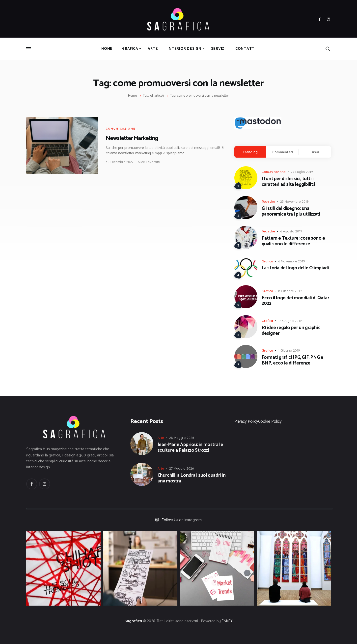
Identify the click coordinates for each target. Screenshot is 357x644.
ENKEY (227, 621)
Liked (315, 152)
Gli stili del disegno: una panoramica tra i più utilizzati (291, 212)
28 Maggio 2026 (182, 438)
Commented (283, 152)
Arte (161, 438)
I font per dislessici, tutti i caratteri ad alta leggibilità (289, 182)
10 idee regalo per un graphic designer (291, 331)
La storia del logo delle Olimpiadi (295, 268)
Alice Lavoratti (149, 162)
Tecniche (268, 201)
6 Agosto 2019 (291, 231)
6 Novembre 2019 (292, 261)
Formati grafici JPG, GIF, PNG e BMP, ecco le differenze (292, 361)
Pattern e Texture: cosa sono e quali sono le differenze (293, 241)
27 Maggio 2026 (181, 468)
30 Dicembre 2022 (120, 162)
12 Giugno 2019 (290, 321)
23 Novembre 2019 (294, 201)
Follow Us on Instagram (182, 520)
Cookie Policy (270, 421)
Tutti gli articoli (153, 96)
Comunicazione (121, 129)
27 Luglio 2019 (302, 172)
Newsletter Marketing (132, 138)
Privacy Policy (246, 421)
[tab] (250, 152)
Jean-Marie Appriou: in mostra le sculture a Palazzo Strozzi (190, 448)
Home (132, 96)
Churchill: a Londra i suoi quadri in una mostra (192, 478)
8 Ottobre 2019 (290, 291)
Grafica (267, 261)
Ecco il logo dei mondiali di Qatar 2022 (295, 301)
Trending (250, 152)
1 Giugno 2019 (289, 350)
